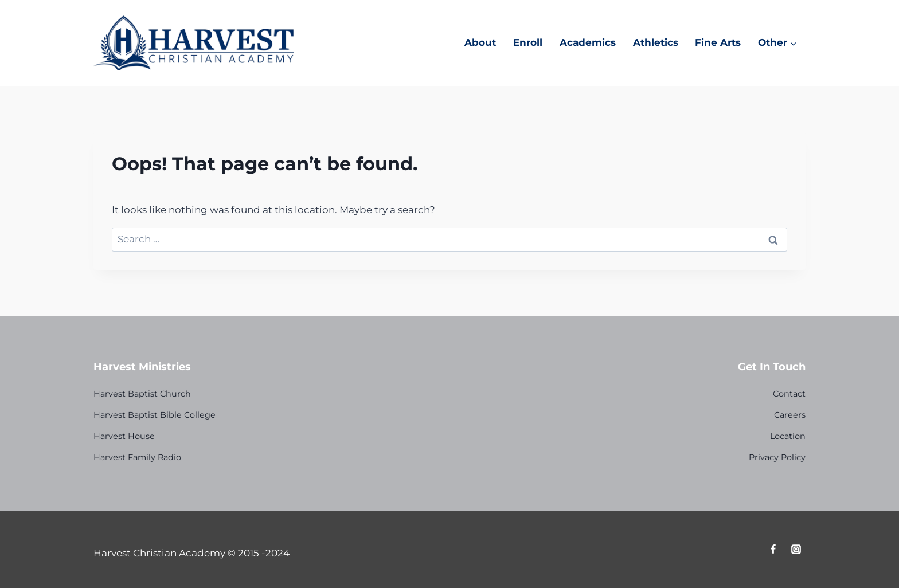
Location (788, 436)
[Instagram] (796, 550)
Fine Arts (718, 42)
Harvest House (124, 436)
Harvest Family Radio (137, 457)
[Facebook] (773, 550)
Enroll (528, 42)
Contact (789, 394)
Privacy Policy (777, 457)
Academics (588, 42)
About (480, 42)
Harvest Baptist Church (142, 394)
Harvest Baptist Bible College (155, 415)
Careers (790, 415)
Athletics (656, 42)
